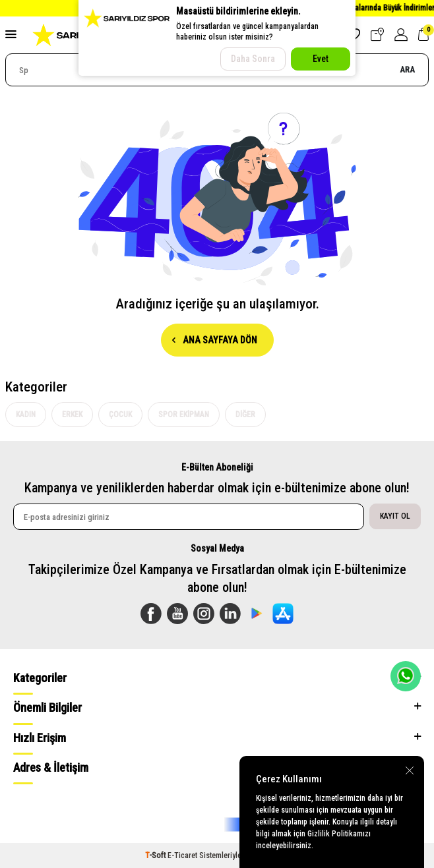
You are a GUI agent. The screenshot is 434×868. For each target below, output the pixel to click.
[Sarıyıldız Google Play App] (257, 614)
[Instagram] (204, 614)
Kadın (26, 415)
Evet (321, 59)
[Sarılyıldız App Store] (283, 614)
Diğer (245, 415)
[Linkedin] (230, 614)
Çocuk (120, 415)
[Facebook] (151, 614)
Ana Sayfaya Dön (215, 340)
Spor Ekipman (184, 415)
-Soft (156, 855)
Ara (407, 70)
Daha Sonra (253, 59)
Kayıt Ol (395, 516)
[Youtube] (177, 614)
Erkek (72, 415)
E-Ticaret (182, 855)
